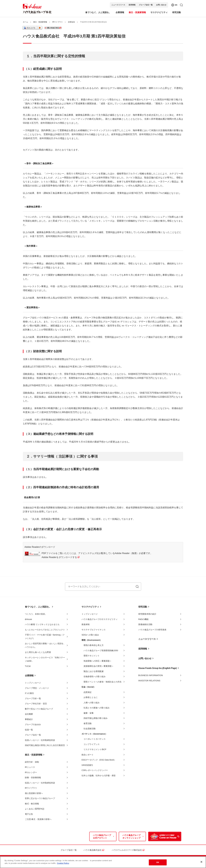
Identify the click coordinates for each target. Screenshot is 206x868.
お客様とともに (91, 697)
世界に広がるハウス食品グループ (40, 798)
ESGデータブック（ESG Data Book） (99, 760)
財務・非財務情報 (33, 778)
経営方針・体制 (32, 762)
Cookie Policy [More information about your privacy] (63, 863)
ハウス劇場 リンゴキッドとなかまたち (42, 624)
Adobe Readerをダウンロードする (59, 557)
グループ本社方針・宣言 (36, 704)
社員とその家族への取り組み (97, 708)
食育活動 (88, 723)
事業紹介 (29, 719)
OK (158, 862)
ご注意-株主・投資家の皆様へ (38, 819)
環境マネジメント (92, 656)
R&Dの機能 (143, 619)
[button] (33, 28)
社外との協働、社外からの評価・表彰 (99, 776)
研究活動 (143, 607)
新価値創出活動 (145, 624)
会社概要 (29, 714)
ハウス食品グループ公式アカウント (102, 837)
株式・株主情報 (32, 804)
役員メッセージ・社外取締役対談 (40, 740)
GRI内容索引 (87, 765)
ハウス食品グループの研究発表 (152, 630)
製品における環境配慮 (94, 671)
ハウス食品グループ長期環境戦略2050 (101, 651)
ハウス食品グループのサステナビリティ (100, 619)
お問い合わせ (161, 5)
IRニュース (30, 767)
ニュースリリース (118, 5)
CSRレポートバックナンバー (95, 770)
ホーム (25, 22)
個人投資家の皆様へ (34, 793)
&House (28, 619)
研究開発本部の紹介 (147, 614)
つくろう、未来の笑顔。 (36, 614)
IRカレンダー (31, 772)
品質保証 (88, 692)
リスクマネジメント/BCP (95, 749)
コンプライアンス (92, 744)
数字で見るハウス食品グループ (39, 709)
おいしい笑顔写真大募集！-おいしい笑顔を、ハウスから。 (45, 645)
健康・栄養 (89, 713)
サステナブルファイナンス (94, 630)
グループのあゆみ (33, 724)
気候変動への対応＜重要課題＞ (98, 661)
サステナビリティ (90, 607)
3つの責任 (29, 693)
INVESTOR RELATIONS (149, 681)
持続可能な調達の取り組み (96, 718)
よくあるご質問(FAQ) (35, 809)
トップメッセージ (33, 683)
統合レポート (88, 755)
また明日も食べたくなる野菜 (38, 652)
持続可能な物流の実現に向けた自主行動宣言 (45, 745)
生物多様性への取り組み (95, 676)
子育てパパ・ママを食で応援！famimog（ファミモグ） (45, 637)
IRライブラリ (58, 22)
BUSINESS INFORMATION (151, 675)
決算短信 (71, 22)
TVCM (28, 666)
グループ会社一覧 (146, 5)
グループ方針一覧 (33, 698)
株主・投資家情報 (40, 22)
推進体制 (86, 624)
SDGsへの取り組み (90, 635)
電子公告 (29, 814)
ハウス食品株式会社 (93, 850)
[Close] (201, 862)
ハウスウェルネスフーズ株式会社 (127, 850)
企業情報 (29, 676)
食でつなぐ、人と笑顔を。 (38, 607)
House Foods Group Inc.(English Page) (158, 668)
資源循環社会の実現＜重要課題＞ (99, 666)
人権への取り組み (92, 703)
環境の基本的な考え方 (94, 645)
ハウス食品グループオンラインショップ (131, 837)
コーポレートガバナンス (95, 739)
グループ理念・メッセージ (37, 688)
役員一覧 (29, 730)
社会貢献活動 (90, 729)
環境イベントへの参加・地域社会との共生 (103, 682)
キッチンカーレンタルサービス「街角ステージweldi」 (45, 659)
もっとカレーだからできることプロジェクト (45, 630)
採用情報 (132, 5)
